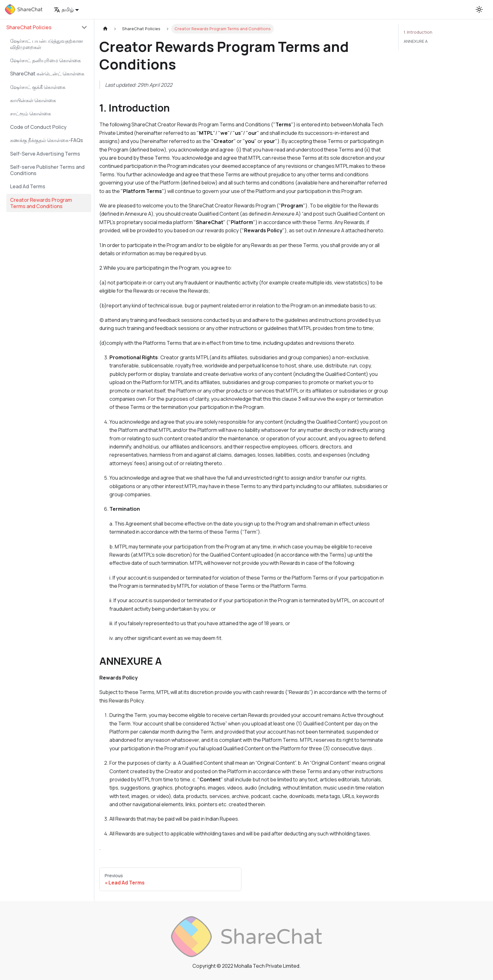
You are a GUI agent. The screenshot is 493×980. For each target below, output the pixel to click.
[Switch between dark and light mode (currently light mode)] (479, 9)
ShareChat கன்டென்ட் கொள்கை (47, 74)
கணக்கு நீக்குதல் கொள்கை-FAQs (47, 140)
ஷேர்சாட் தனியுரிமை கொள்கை (45, 60)
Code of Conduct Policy (38, 127)
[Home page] (105, 29)
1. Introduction (418, 32)
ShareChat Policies (29, 27)
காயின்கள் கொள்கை (33, 100)
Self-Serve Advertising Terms (45, 154)
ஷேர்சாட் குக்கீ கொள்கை (38, 87)
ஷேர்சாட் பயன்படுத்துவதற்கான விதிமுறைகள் (47, 44)
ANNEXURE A (416, 41)
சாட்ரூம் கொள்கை (30, 113)
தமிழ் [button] (64, 9)
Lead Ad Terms (28, 186)
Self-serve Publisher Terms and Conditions (47, 170)
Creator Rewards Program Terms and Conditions (41, 203)
